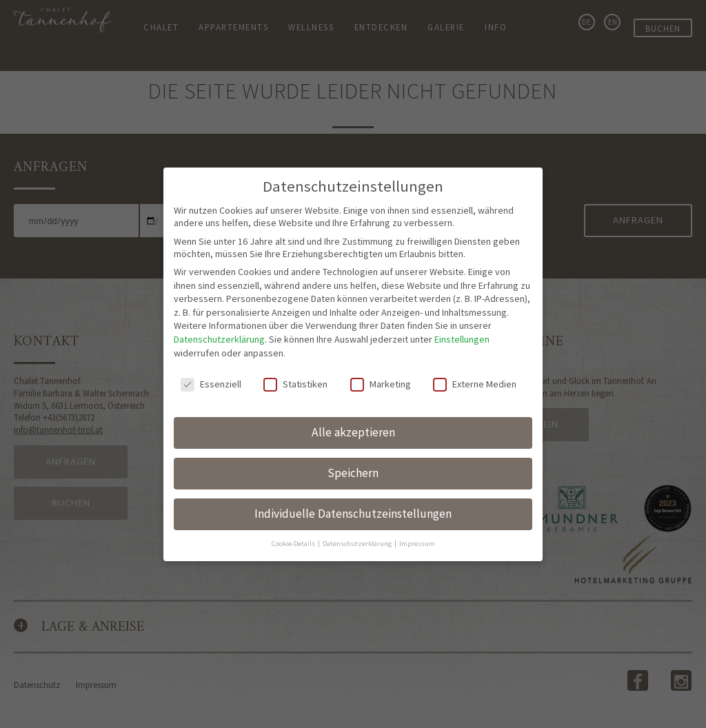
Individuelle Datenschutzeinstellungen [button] (353, 487)
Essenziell (211, 358)
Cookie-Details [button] (294, 517)
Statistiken (295, 358)
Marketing (381, 358)
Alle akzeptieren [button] (353, 406)
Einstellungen (462, 313)
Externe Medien (475, 358)
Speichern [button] (353, 447)
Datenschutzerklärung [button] (358, 517)
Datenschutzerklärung (219, 313)
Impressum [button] (417, 517)
